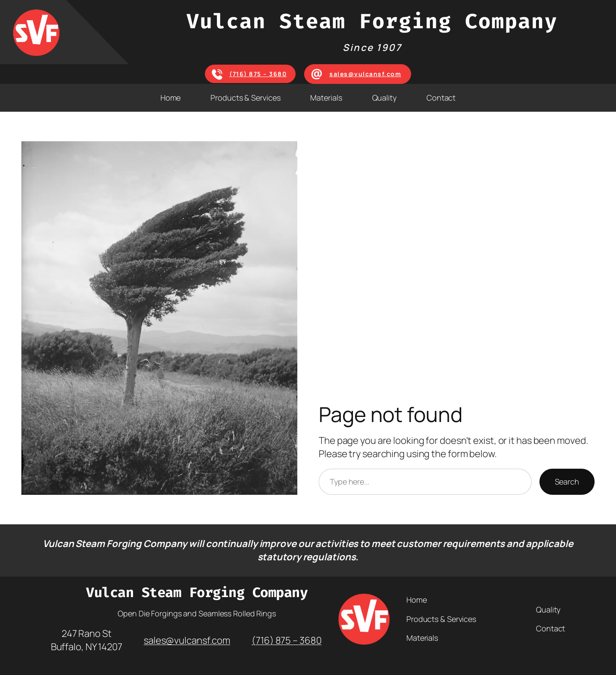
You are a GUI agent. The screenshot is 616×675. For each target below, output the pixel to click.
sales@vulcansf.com (365, 74)
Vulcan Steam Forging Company (372, 21)
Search (567, 482)
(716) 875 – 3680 (258, 74)
